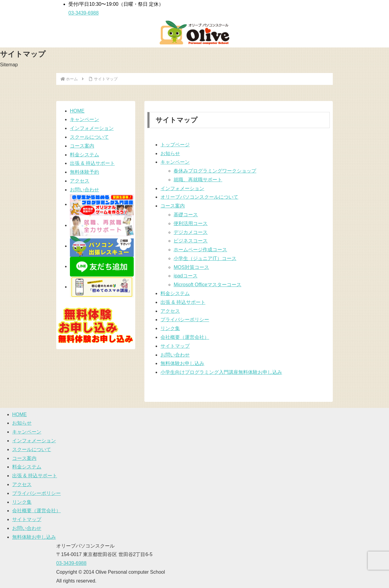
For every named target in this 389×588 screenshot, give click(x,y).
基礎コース (186, 215)
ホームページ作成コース (200, 250)
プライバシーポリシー (185, 320)
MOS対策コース (191, 267)
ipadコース (185, 276)
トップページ (175, 145)
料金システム (175, 293)
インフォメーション (182, 188)
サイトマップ (175, 346)
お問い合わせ (175, 355)
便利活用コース (191, 223)
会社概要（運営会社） (185, 337)
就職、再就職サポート (198, 180)
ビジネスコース (191, 241)
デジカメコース (191, 232)
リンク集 (170, 328)
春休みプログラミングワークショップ (215, 171)
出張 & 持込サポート (183, 302)
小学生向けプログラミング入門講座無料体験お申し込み (221, 372)
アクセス (170, 311)
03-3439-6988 (71, 563)
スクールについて (89, 137)
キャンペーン (175, 162)
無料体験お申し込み (182, 363)
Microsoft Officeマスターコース (207, 285)
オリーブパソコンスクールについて (199, 197)
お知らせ (170, 153)
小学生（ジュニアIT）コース (205, 258)
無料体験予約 (84, 172)
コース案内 (173, 206)
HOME (77, 111)
